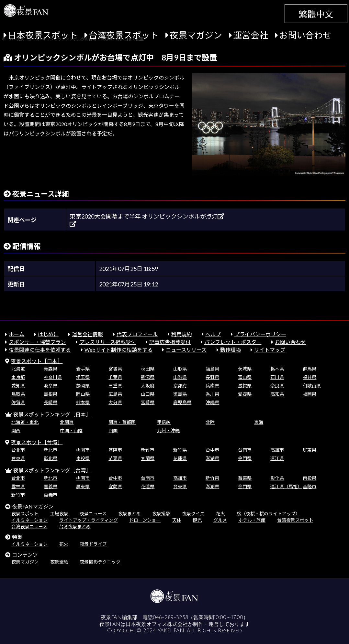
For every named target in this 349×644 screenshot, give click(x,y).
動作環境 (231, 350)
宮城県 (115, 369)
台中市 (212, 450)
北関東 (67, 422)
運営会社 (251, 35)
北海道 (18, 369)
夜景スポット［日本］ (37, 361)
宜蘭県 (148, 458)
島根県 (51, 394)
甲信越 (164, 422)
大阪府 (148, 386)
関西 (16, 430)
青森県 (51, 369)
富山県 (245, 377)
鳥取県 (18, 394)
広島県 (115, 394)
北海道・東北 (25, 422)
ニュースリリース (186, 350)
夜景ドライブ (93, 544)
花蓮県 (180, 458)
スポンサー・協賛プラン (37, 342)
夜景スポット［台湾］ (37, 442)
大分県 (115, 402)
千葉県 (115, 377)
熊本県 (83, 402)
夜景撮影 (161, 514)
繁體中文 (316, 14)
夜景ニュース (93, 514)
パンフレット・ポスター (233, 342)
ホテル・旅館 (252, 520)
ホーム (17, 334)
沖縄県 (212, 402)
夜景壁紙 (59, 562)
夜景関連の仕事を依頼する (40, 350)
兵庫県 (212, 386)
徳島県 (180, 394)
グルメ (220, 520)
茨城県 (245, 369)
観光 (197, 520)
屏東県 (310, 450)
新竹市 (148, 450)
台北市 (18, 450)
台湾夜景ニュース (29, 526)
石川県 (277, 377)
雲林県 (18, 486)
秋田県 (148, 369)
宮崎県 (148, 402)
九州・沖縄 (168, 430)
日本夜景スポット (43, 35)
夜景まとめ (129, 514)
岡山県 (83, 394)
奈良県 (277, 386)
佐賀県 (18, 402)
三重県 (115, 386)
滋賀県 (245, 386)
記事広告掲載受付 (170, 342)
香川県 (212, 394)
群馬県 (310, 369)
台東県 (18, 458)
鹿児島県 (182, 402)
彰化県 (51, 458)
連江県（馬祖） (286, 486)
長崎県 (51, 402)
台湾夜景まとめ (75, 526)
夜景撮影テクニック (100, 562)
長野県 (212, 377)
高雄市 (277, 450)
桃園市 (83, 450)
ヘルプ (213, 334)
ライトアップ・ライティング (89, 520)
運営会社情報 (87, 334)
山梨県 (180, 377)
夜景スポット (25, 514)
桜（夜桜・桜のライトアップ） (268, 514)
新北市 (51, 450)
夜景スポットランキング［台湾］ (52, 470)
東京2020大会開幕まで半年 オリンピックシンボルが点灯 (147, 216)
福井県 (310, 377)
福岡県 (310, 394)
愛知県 (18, 386)
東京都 (18, 377)
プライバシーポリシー (260, 334)
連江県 (277, 458)
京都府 (180, 386)
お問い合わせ (305, 35)
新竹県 (180, 450)
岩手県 (83, 369)
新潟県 (148, 377)
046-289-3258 (170, 617)
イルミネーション (29, 520)
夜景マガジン (196, 35)
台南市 (245, 450)
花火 (220, 514)
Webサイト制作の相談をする (118, 350)
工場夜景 (59, 514)
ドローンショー (145, 520)
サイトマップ (270, 350)
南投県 (83, 458)
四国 (113, 430)
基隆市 (115, 450)
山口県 (148, 394)
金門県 (245, 458)
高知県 (277, 394)
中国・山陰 (71, 430)
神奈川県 (53, 377)
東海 (259, 422)
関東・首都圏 (122, 422)
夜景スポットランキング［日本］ (52, 414)
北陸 (210, 422)
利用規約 (182, 334)
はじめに (48, 334)
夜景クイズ (193, 514)
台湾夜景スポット (124, 35)
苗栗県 (115, 458)
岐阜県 (51, 386)
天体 (177, 520)
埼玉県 (83, 377)
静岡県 (83, 386)
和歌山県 (312, 386)
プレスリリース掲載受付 (108, 342)
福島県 (212, 369)
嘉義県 (51, 486)
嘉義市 (51, 495)
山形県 (180, 369)
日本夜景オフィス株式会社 (157, 624)
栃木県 (277, 369)
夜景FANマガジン (33, 506)
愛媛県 (245, 394)
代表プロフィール (137, 334)
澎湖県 (212, 458)
